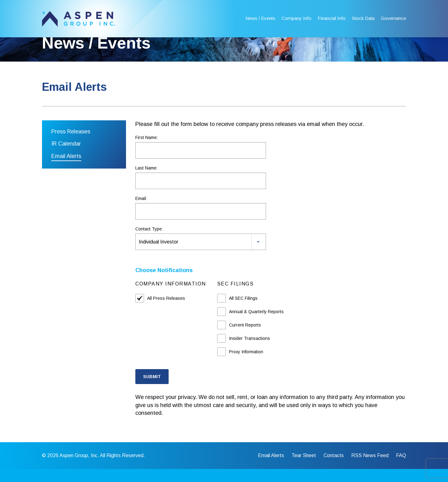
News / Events (260, 18)
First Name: (147, 151)
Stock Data (363, 18)
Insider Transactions (250, 351)
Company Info (296, 18)
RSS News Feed (370, 469)
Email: (141, 211)
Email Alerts (66, 169)
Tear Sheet (304, 469)
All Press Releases (166, 311)
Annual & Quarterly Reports (256, 324)
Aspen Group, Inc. (79, 468)
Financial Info (332, 18)
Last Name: (147, 181)
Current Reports (245, 338)
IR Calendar (66, 157)
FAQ (401, 469)
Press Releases (71, 144)
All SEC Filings (243, 311)
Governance (393, 18)
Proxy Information (246, 364)
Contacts (334, 469)
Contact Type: (149, 242)
